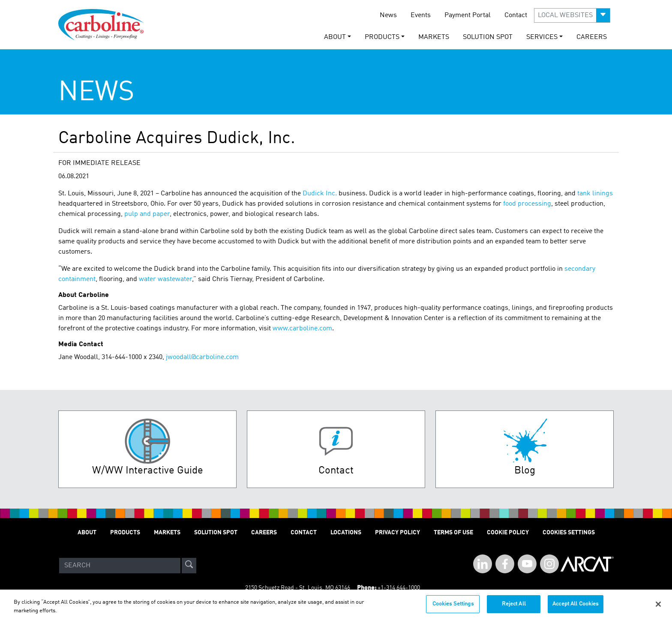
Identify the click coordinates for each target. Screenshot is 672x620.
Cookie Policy (508, 533)
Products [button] (382, 37)
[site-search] (189, 566)
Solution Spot (488, 37)
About (87, 533)
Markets (434, 37)
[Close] (658, 608)
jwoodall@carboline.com (202, 357)
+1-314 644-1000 (399, 588)
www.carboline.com (302, 329)
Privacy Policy (397, 533)
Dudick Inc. (320, 194)
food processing (527, 204)
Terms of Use (453, 533)
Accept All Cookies (575, 608)
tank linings (595, 194)
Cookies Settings (453, 608)
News (388, 15)
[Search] (120, 566)
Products (125, 533)
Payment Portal (468, 15)
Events (421, 15)
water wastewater (165, 279)
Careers (592, 37)
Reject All (514, 608)
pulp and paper (147, 214)
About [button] (335, 37)
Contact (516, 15)
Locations (346, 533)
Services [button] (542, 37)
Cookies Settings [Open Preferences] (569, 533)
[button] (572, 15)
